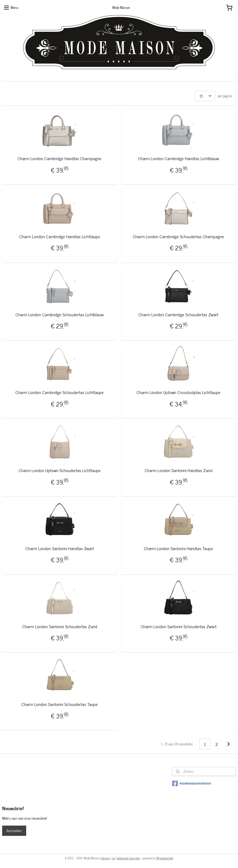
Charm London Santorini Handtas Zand (178, 470)
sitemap (105, 858)
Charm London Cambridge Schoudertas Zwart (178, 314)
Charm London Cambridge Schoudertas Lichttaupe (59, 392)
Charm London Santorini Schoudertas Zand (60, 626)
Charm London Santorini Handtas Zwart (60, 548)
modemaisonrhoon (192, 783)
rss (113, 858)
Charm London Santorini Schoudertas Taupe (59, 704)
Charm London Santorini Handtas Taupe (178, 548)
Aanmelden (14, 831)
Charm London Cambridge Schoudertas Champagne (178, 236)
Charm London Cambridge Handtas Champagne (59, 158)
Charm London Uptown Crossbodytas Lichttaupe (178, 392)
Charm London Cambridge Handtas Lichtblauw (178, 158)
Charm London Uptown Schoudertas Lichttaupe (60, 470)
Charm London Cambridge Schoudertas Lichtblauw (59, 314)
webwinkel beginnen (128, 858)
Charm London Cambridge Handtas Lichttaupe (60, 236)
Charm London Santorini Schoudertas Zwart (178, 626)
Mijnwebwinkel (165, 858)
